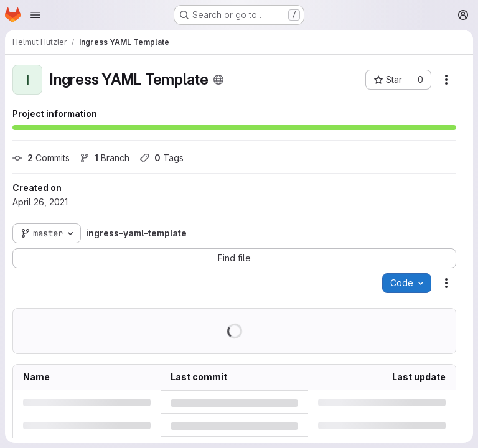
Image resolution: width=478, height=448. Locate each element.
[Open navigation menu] (35, 15)
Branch (105, 158)
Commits (41, 158)
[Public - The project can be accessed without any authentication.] (218, 80)
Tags (162, 158)
